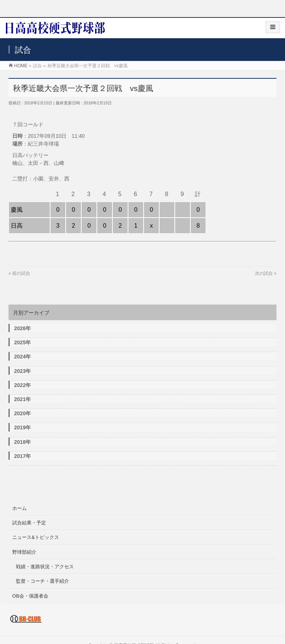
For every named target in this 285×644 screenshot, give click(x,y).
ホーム (19, 508)
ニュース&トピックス (36, 537)
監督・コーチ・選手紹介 (42, 581)
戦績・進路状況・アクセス (45, 567)
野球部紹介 (24, 552)
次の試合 (264, 273)
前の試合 (21, 273)
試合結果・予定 (29, 523)
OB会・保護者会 (30, 596)
